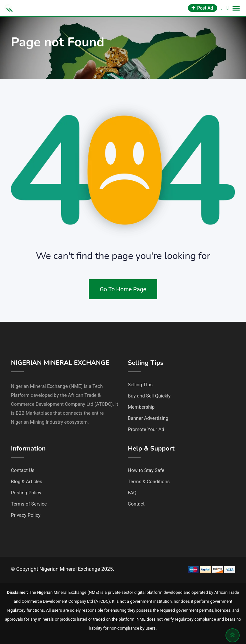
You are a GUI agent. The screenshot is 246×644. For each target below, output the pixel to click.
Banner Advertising (148, 418)
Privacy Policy (26, 515)
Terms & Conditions (149, 482)
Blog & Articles (27, 482)
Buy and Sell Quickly (149, 396)
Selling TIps (140, 385)
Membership (141, 407)
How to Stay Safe (146, 470)
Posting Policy (26, 493)
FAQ (132, 493)
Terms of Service (29, 504)
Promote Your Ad (146, 429)
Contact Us (23, 470)
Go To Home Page (123, 289)
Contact (136, 504)
